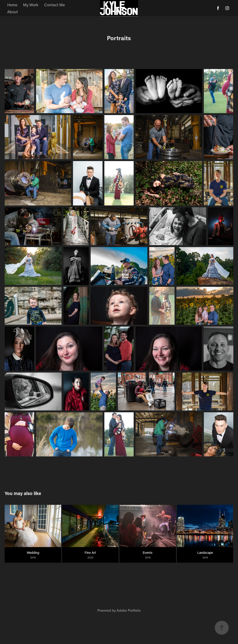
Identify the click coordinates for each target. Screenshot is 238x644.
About (13, 12)
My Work (31, 5)
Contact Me (55, 5)
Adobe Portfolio (129, 610)
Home (12, 5)
